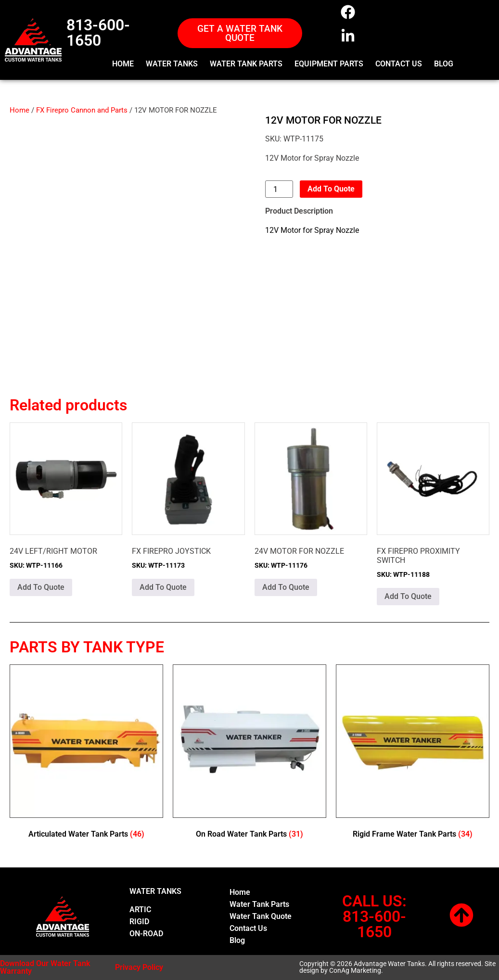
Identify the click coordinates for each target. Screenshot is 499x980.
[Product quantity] (279, 189)
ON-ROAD (146, 934)
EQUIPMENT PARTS (329, 64)
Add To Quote (331, 189)
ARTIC (140, 910)
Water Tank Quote (261, 916)
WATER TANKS (172, 64)
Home (19, 110)
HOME (123, 64)
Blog (237, 940)
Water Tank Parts (259, 904)
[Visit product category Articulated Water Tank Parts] (86, 753)
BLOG (444, 64)
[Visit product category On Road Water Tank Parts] (249, 753)
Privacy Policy (139, 967)
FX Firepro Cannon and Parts (82, 110)
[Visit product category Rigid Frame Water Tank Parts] (413, 753)
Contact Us (248, 928)
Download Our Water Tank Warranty (45, 967)
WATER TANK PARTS (246, 64)
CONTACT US (399, 64)
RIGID (139, 922)
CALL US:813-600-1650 (374, 916)
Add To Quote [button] (41, 587)
